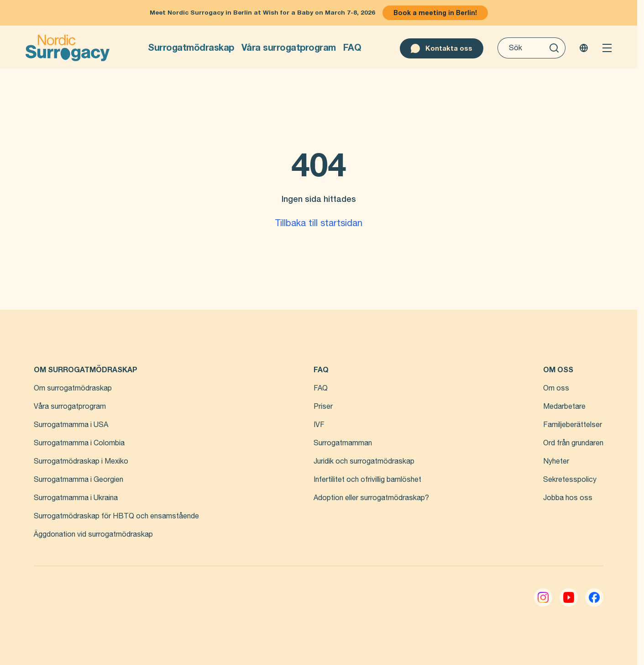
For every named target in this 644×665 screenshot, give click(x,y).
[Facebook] (594, 597)
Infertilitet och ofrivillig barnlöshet (367, 480)
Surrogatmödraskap (191, 47)
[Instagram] (543, 597)
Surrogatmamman (343, 443)
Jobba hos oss (568, 498)
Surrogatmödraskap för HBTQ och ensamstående (116, 516)
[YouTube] (569, 597)
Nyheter (556, 461)
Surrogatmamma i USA (71, 425)
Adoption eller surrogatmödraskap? (371, 498)
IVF (319, 425)
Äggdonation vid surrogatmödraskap (93, 534)
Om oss (556, 388)
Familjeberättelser (573, 425)
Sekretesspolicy (570, 480)
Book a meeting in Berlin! (435, 13)
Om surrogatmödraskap (73, 388)
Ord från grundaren (573, 443)
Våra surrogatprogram (289, 47)
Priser (323, 406)
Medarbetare (564, 406)
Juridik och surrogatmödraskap (364, 461)
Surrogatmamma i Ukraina (76, 498)
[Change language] (584, 48)
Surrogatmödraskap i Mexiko (81, 461)
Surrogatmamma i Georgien (79, 480)
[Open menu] (607, 48)
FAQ (352, 47)
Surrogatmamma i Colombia (79, 443)
